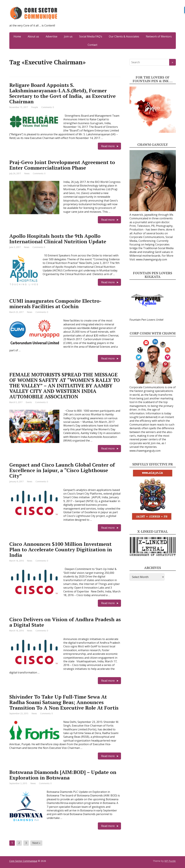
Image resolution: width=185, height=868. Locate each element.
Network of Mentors (159, 36)
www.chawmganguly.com (151, 259)
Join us (68, 36)
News (27, 173)
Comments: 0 (48, 107)
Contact (92, 45)
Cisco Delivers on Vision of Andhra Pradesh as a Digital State (65, 622)
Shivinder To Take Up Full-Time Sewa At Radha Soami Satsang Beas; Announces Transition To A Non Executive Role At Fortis (64, 702)
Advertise (51, 36)
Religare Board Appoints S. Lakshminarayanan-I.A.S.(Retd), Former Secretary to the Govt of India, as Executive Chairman (62, 93)
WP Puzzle (170, 861)
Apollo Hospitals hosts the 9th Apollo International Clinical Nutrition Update (58, 239)
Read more (108, 146)
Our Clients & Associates (124, 36)
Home (17, 36)
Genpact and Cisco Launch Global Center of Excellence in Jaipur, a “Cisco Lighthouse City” (62, 470)
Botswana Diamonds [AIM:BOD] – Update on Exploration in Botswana (63, 775)
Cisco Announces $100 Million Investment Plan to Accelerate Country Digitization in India (61, 549)
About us (33, 36)
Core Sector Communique (23, 861)
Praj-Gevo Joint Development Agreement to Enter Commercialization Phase (62, 165)
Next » (36, 843)
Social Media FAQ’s (91, 36)
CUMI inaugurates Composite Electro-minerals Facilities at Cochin (55, 304)
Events (29, 402)
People (35, 107)
